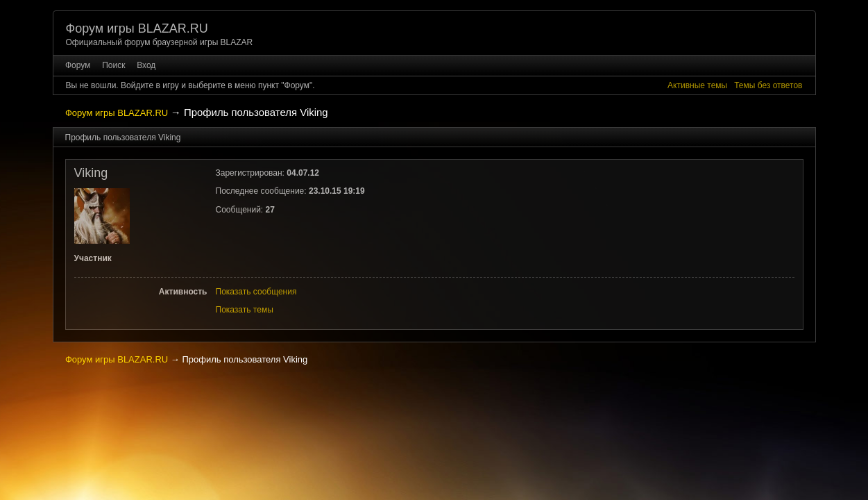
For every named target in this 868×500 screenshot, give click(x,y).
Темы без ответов (768, 85)
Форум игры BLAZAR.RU (137, 28)
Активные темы (697, 85)
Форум (78, 65)
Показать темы (245, 310)
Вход (146, 65)
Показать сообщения (256, 292)
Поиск (113, 65)
